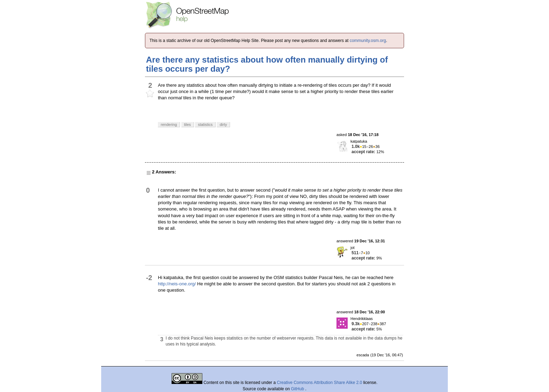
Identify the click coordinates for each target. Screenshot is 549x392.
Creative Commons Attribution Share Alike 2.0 (319, 383)
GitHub (298, 389)
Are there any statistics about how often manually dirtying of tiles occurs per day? (267, 64)
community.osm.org (368, 41)
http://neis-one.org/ (177, 284)
